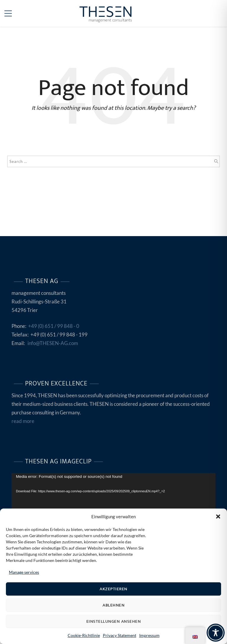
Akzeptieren (113, 589)
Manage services (24, 572)
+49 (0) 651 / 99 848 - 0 (54, 326)
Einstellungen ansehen (114, 621)
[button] (218, 516)
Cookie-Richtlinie (84, 635)
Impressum (149, 635)
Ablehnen (113, 605)
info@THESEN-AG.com (53, 343)
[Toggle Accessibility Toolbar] (216, 633)
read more (23, 421)
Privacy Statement (120, 635)
